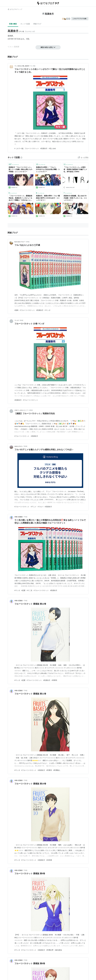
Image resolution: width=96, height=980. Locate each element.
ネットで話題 (25, 24)
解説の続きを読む (48, 47)
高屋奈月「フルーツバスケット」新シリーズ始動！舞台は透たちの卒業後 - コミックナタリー (20, 169)
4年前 (31, 410)
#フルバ (41, 507)
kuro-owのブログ (20, 242)
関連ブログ (37, 24)
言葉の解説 (13, 24)
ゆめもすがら (19, 446)
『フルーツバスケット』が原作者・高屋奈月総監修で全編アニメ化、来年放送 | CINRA (75, 169)
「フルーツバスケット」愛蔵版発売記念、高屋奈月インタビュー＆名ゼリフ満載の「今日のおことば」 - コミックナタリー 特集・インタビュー (21, 198)
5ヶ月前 (33, 66)
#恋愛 (23, 590)
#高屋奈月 (44, 148)
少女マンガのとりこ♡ (21, 410)
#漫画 (17, 310)
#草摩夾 (54, 680)
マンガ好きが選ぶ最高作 (22, 66)
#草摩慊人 (57, 770)
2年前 (28, 242)
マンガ (17, 320)
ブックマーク (14, 164)
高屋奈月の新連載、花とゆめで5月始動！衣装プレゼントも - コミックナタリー (75, 198)
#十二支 (30, 590)
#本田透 (49, 860)
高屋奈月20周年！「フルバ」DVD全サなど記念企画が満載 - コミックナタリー (48, 169)
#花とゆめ (52, 148)
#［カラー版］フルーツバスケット (27, 148)
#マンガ (47, 310)
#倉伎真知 (58, 950)
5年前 (26, 446)
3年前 (22, 320)
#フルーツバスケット (27, 310)
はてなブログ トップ (15, 9)
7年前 (26, 517)
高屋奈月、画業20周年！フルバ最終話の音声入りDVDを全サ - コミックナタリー (48, 198)
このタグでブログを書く (80, 19)
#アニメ (34, 507)
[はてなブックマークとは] (21, 157)
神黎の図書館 (19, 517)
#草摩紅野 (50, 950)
